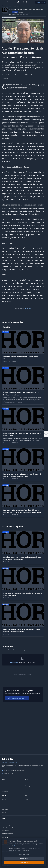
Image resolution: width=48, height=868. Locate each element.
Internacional (5, 792)
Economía (4, 789)
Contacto (4, 812)
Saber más (18, 846)
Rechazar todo (24, 854)
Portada (27, 799)
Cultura (27, 783)
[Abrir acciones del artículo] (46, 434)
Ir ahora (15, 13)
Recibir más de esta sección (17, 698)
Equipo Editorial (6, 831)
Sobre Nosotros (5, 822)
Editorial (4, 799)
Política (3, 783)
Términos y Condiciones (7, 834)
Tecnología (28, 786)
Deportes (4, 786)
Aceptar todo (24, 863)
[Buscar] (8, 2)
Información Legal (6, 825)
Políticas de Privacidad (7, 828)
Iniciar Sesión (41, 2)
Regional (9, 7)
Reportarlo (27, 309)
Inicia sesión (14, 662)
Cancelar (21, 13)
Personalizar (24, 858)
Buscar (27, 802)
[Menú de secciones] (3, 2)
